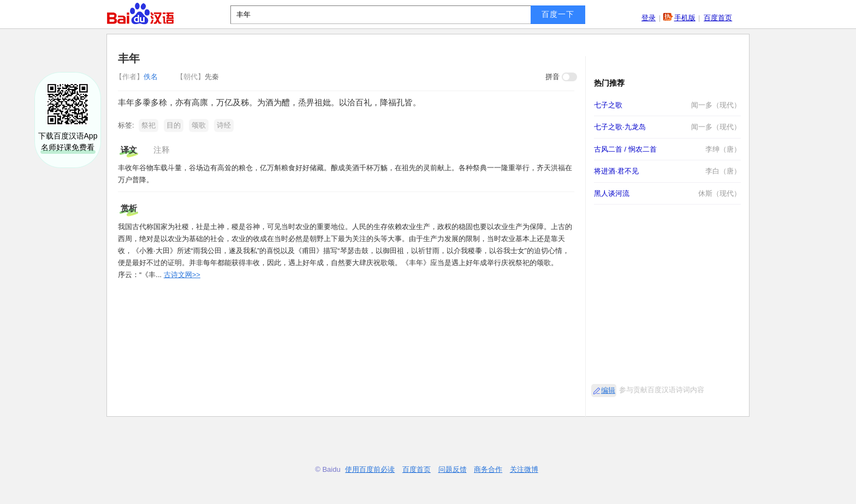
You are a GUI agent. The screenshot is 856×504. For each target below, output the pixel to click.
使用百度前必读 (370, 469)
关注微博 (524, 469)
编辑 (608, 390)
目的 (174, 125)
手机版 (685, 18)
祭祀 (148, 125)
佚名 (138, 77)
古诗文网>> (182, 275)
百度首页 (718, 18)
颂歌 (199, 125)
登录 (649, 18)
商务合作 (488, 469)
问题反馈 (453, 469)
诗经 (224, 125)
